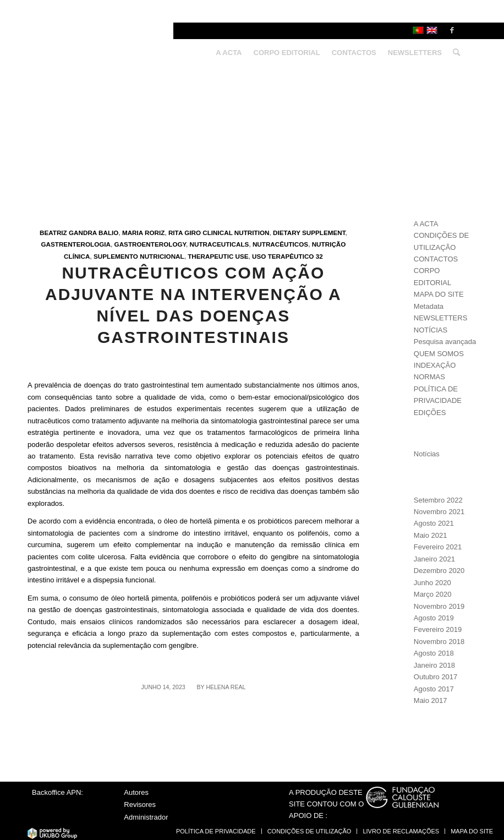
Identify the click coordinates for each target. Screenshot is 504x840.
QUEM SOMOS (439, 354)
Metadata (429, 306)
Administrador (146, 817)
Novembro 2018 (439, 642)
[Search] (454, 53)
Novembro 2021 (439, 512)
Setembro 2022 (438, 500)
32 (319, 256)
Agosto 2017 (434, 689)
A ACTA (426, 224)
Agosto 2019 (434, 618)
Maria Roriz (143, 233)
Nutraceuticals (220, 244)
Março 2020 (433, 594)
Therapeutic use (218, 256)
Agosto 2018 (434, 653)
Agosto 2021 (434, 523)
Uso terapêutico (283, 256)
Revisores (140, 804)
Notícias (427, 454)
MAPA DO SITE (439, 294)
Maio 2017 (431, 700)
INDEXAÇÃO (435, 365)
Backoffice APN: (57, 792)
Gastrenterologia (76, 244)
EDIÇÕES (430, 413)
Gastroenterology (150, 244)
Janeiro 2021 (434, 559)
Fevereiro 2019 (438, 629)
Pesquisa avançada (445, 342)
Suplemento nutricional (139, 256)
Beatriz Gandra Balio (79, 233)
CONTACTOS (436, 259)
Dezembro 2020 (439, 571)
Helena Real (226, 687)
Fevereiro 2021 (438, 547)
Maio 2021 (431, 535)
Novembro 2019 (439, 606)
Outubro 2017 (436, 677)
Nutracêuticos (280, 244)
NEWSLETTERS (441, 318)
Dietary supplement (309, 233)
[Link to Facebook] (452, 30)
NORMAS (429, 377)
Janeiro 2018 (434, 665)
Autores (136, 792)
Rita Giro (185, 233)
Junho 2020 (432, 583)
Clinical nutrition (236, 233)
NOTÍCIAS (431, 330)
